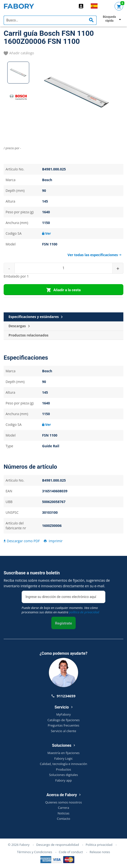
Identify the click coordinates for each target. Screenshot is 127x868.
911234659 (63, 696)
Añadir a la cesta (64, 290)
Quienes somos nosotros (64, 802)
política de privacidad (84, 612)
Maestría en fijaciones (63, 753)
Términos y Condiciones (35, 852)
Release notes (100, 852)
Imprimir (53, 541)
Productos (63, 769)
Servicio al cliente (63, 731)
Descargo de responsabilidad (58, 845)
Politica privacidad (99, 845)
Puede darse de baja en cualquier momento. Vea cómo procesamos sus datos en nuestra (60, 610)
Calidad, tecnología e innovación (64, 764)
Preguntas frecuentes (63, 725)
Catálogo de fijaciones (63, 720)
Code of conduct (71, 852)
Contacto (64, 819)
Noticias (63, 813)
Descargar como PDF (22, 541)
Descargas (19, 326)
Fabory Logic (63, 758)
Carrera (63, 808)
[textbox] (50, 20)
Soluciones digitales (64, 775)
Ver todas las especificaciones (94, 255)
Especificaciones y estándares (36, 317)
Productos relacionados (28, 335)
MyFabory (63, 714)
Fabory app (63, 780)
